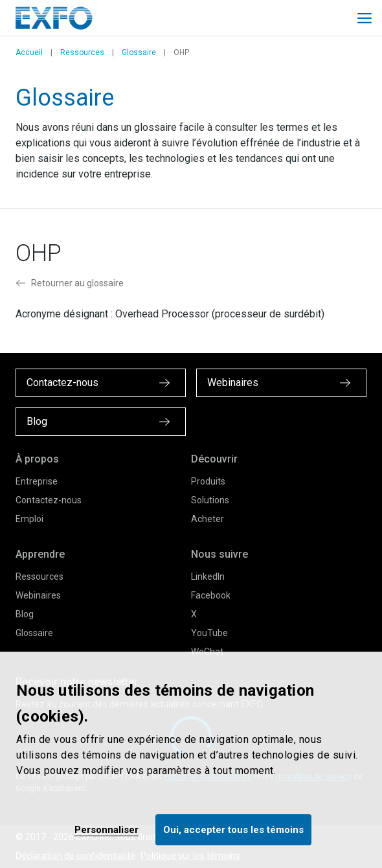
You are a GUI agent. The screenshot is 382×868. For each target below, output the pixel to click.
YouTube (209, 633)
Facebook (211, 595)
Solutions (210, 500)
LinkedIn (208, 577)
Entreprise (37, 481)
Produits (208, 481)
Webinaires (38, 595)
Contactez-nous (49, 500)
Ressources (82, 52)
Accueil (29, 52)
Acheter (208, 519)
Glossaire (139, 52)
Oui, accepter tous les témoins (233, 830)
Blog (25, 614)
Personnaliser (107, 830)
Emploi (29, 519)
